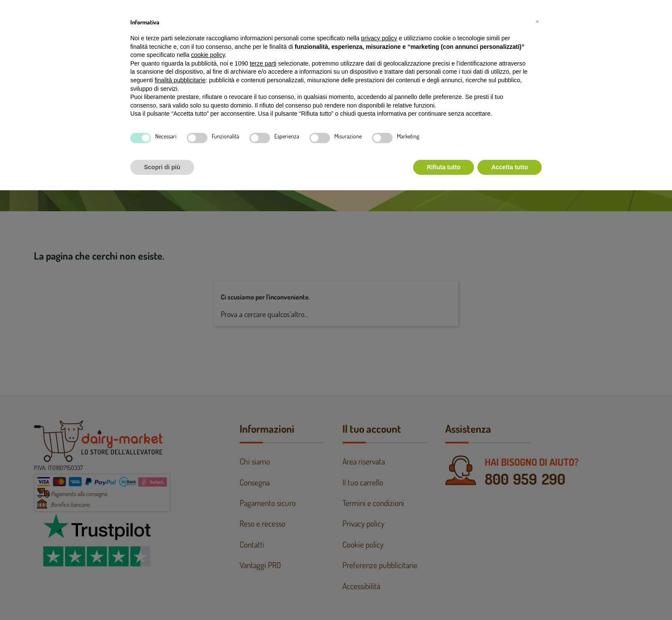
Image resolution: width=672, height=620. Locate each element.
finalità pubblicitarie (180, 80)
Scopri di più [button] (162, 167)
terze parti (263, 63)
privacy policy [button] (379, 38)
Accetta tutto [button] (510, 167)
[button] (537, 21)
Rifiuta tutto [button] (444, 167)
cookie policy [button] (208, 55)
